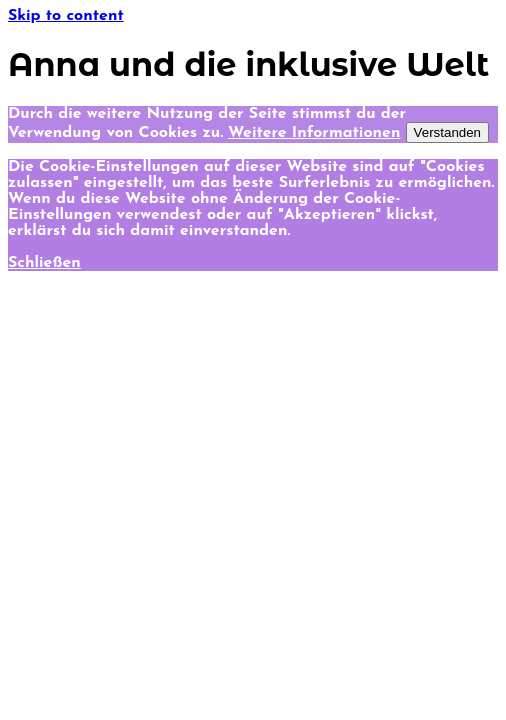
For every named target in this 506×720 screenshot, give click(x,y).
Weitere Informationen (314, 133)
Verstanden (447, 132)
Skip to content (66, 16)
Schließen (44, 263)
